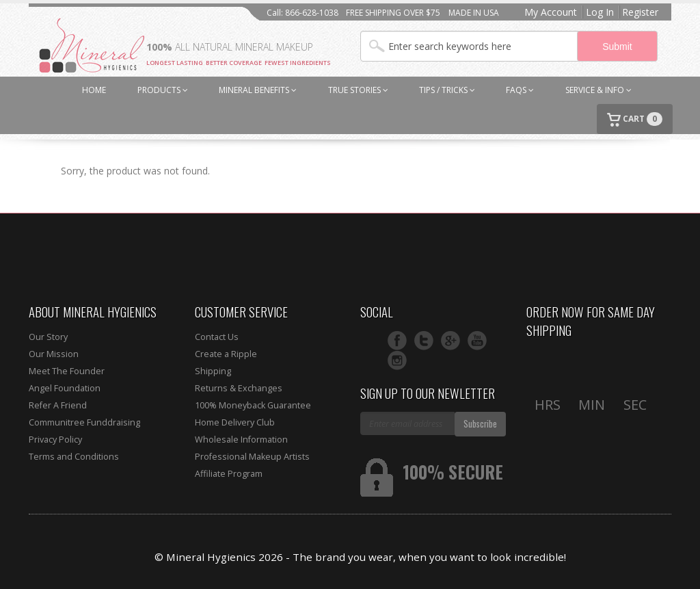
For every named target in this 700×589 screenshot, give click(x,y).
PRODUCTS (163, 90)
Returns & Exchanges (239, 388)
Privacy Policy (55, 440)
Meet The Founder (67, 371)
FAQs (520, 90)
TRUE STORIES (358, 90)
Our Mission (54, 354)
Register (640, 12)
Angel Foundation (65, 388)
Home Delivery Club (235, 422)
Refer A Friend (58, 405)
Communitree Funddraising (84, 422)
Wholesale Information (241, 440)
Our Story (48, 337)
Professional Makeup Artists (252, 457)
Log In (600, 12)
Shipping (213, 371)
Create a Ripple (226, 354)
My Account (551, 12)
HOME (94, 90)
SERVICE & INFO (598, 90)
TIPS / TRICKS (447, 90)
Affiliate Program (229, 474)
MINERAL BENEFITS (258, 90)
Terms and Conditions (74, 457)
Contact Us (217, 337)
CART (635, 119)
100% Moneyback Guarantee (253, 405)
